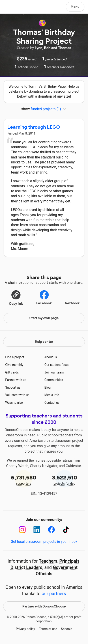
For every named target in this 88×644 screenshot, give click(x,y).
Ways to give (14, 403)
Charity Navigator (44, 466)
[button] (16, 298)
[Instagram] (22, 530)
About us (51, 357)
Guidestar (73, 466)
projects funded (65, 480)
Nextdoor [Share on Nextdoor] (72, 297)
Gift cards (12, 372)
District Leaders (26, 567)
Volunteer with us (17, 395)
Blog (47, 387)
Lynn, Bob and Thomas (53, 48)
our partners (54, 594)
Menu (75, 7)
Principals (69, 561)
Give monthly (14, 365)
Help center (44, 342)
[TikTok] (66, 530)
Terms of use (48, 629)
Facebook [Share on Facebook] (44, 297)
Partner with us (16, 380)
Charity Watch (17, 466)
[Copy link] (16, 298)
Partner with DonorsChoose (44, 606)
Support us (13, 387)
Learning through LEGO (34, 127)
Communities (54, 380)
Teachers (48, 561)
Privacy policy (25, 629)
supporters (24, 480)
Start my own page (44, 318)
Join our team (54, 372)
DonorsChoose (14, 7)
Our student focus (57, 365)
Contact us (52, 403)
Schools (67, 629)
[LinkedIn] (37, 530)
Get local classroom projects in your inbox (44, 542)
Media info (52, 395)
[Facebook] (51, 530)
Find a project (15, 357)
